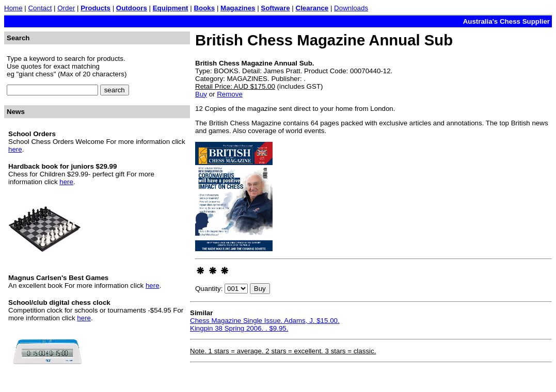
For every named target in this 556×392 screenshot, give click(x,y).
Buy (201, 94)
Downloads (351, 8)
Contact (40, 8)
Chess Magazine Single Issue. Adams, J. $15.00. (265, 321)
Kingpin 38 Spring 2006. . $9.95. (239, 328)
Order (66, 8)
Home (13, 8)
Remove (230, 94)
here (15, 149)
